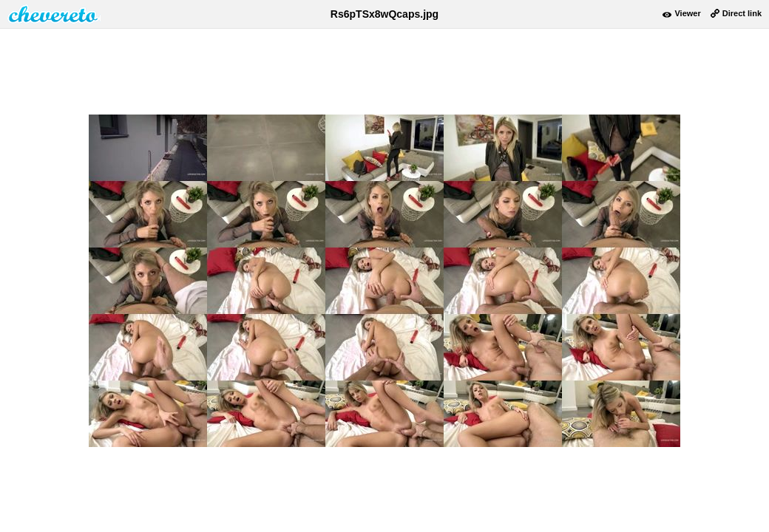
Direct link (742, 13)
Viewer (687, 13)
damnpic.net (54, 14)
